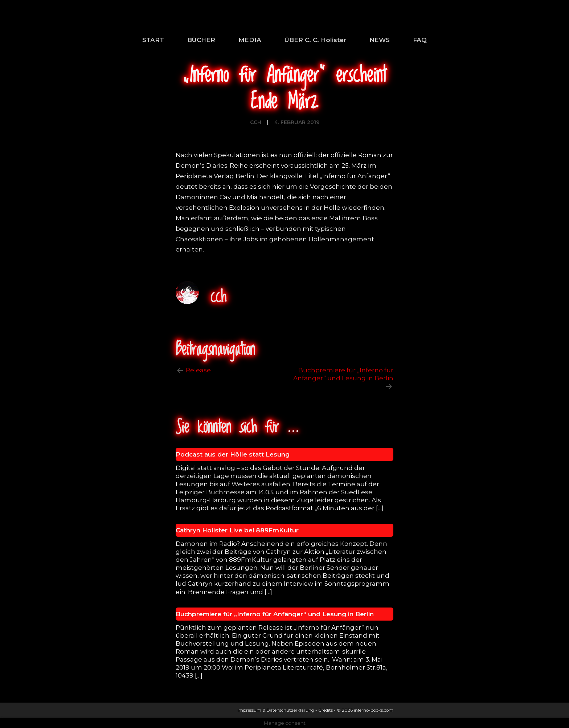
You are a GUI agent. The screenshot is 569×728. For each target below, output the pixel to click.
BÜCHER (201, 40)
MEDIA (250, 40)
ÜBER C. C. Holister (315, 40)
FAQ (420, 40)
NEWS (380, 40)
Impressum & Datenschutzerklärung (276, 710)
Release (198, 370)
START (153, 40)
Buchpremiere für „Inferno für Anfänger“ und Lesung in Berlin (343, 374)
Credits (326, 710)
